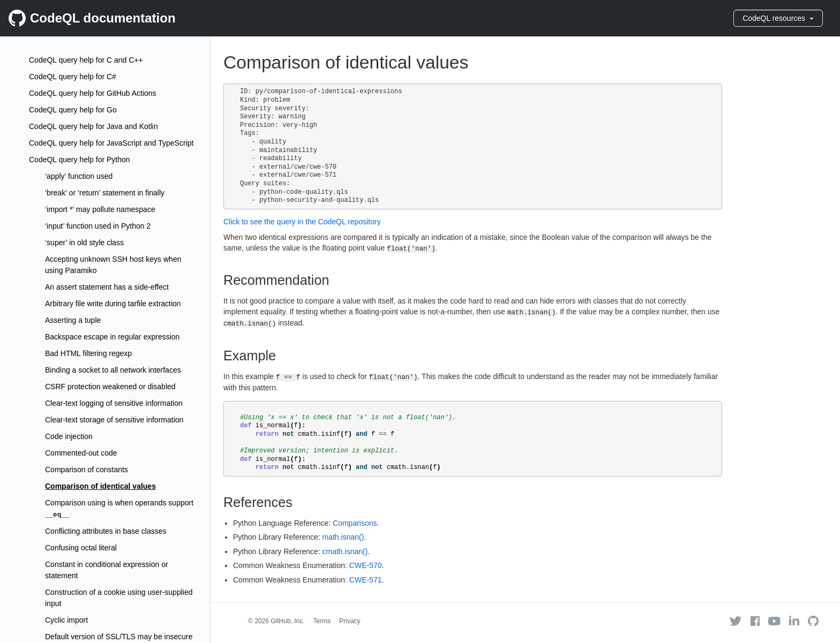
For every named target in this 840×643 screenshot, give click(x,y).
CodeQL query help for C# (73, 77)
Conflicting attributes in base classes (106, 531)
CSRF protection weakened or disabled (110, 387)
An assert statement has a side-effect (107, 287)
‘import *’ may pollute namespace (100, 209)
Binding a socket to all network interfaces (113, 370)
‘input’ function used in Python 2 (98, 226)
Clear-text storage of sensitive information (114, 420)
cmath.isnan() (345, 551)
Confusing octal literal (81, 548)
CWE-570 (366, 565)
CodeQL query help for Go (73, 110)
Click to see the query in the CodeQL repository (302, 222)
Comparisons (355, 523)
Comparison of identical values (100, 486)
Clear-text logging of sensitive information (114, 403)
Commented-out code (81, 453)
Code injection (69, 436)
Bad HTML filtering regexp (88, 353)
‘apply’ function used (79, 176)
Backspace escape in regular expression (112, 337)
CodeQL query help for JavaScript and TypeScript (111, 143)
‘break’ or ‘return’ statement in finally (105, 193)
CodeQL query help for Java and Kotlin (93, 126)
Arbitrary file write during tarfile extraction (113, 304)
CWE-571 (366, 580)
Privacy (350, 621)
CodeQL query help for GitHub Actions (93, 93)
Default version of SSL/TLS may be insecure (119, 637)
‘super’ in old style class (84, 243)
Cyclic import (66, 620)
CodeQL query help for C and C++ (86, 60)
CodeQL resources (778, 18)
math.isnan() (343, 537)
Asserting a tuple (73, 320)
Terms (322, 621)
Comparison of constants (87, 470)
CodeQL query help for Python (80, 160)
